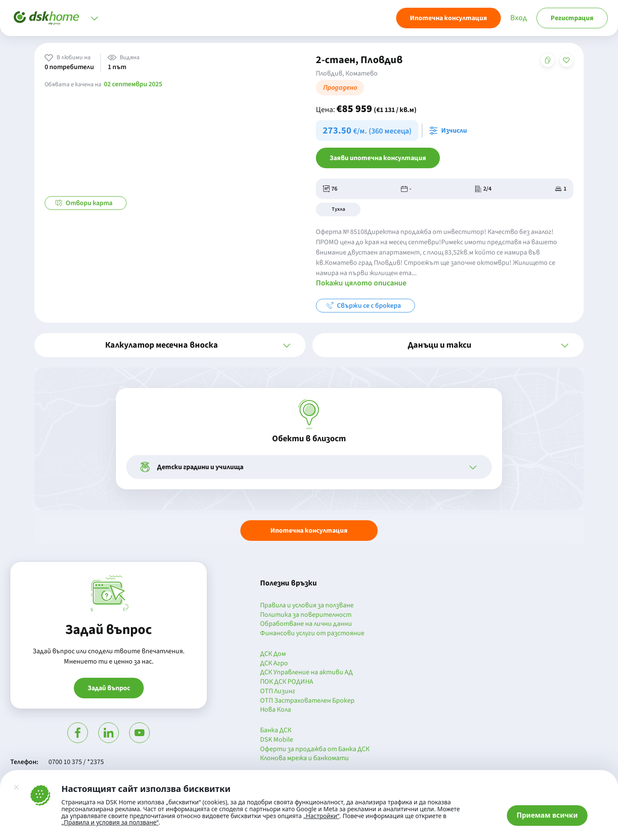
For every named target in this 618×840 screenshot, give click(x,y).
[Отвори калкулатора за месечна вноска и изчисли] (450, 130)
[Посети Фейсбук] (78, 733)
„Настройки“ (321, 816)
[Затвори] (16, 787)
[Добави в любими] (566, 60)
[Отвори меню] (94, 18)
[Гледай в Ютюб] (139, 733)
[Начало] (46, 18)
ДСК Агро (274, 664)
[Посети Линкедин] (109, 733)
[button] (170, 345)
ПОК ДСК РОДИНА (287, 682)
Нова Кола (276, 710)
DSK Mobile (277, 740)
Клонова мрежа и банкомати (304, 758)
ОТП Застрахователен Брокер (307, 701)
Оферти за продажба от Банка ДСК (315, 749)
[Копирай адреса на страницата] (548, 60)
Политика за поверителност (306, 615)
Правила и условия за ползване (307, 606)
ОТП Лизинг (278, 691)
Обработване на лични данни (306, 624)
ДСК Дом (273, 654)
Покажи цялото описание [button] (361, 283)
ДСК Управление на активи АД (306, 673)
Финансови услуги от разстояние (312, 634)
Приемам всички (547, 815)
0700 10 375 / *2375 (76, 762)
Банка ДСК (276, 731)
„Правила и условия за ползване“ (110, 822)
